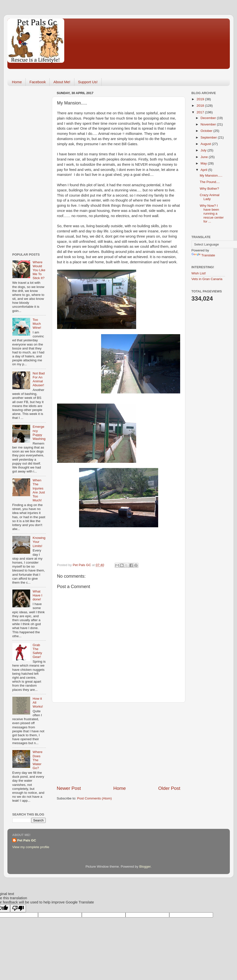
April (205, 170)
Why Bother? (209, 189)
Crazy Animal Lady (210, 197)
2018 (201, 106)
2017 (201, 112)
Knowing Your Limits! (39, 542)
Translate (203, 255)
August (206, 144)
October (207, 131)
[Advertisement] (119, 744)
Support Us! (88, 82)
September (209, 137)
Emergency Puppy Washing (39, 433)
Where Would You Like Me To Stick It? (39, 270)
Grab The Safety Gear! (37, 651)
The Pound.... (210, 182)
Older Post (169, 788)
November (209, 124)
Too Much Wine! (37, 324)
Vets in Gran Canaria (207, 279)
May (204, 163)
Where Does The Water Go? (38, 760)
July (204, 150)
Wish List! (199, 273)
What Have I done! (37, 595)
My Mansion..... (211, 175)
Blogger (145, 867)
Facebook (38, 82)
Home (17, 82)
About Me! (62, 82)
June (205, 157)
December (209, 118)
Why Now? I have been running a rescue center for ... (212, 214)
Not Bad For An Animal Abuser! (39, 379)
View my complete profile (31, 847)
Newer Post (69, 788)
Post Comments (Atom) (94, 798)
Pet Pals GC (27, 840)
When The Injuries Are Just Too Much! (39, 490)
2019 (201, 99)
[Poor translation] (18, 908)
